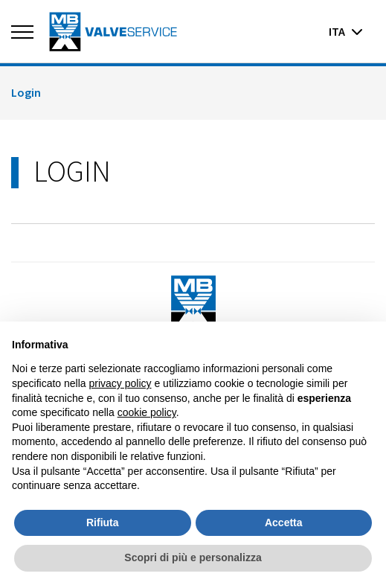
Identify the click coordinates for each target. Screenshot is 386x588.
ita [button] (346, 31)
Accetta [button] (284, 523)
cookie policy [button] (147, 412)
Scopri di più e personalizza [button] (193, 557)
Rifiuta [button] (103, 523)
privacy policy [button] (120, 383)
